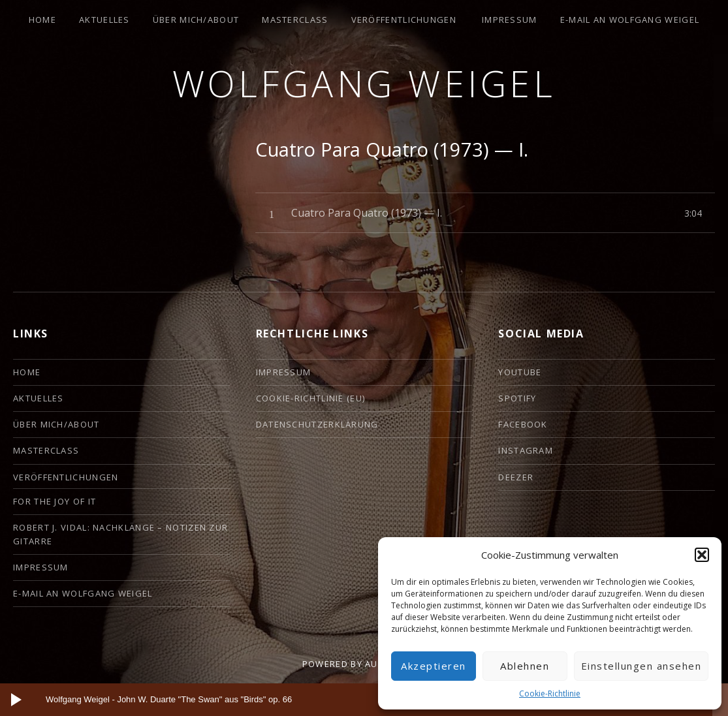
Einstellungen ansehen (641, 666)
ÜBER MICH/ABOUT (196, 20)
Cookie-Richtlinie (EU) (311, 398)
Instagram (526, 450)
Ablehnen (525, 666)
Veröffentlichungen (404, 20)
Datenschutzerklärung (317, 424)
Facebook (523, 424)
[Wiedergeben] (16, 700)
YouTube (520, 372)
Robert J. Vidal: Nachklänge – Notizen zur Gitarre (120, 534)
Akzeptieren (434, 666)
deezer (516, 477)
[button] (702, 555)
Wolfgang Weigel (364, 83)
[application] (364, 700)
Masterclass (295, 20)
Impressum (510, 20)
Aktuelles (104, 20)
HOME (42, 20)
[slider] (353, 700)
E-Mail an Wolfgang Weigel (630, 20)
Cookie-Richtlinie (550, 693)
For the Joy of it (55, 501)
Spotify (517, 398)
